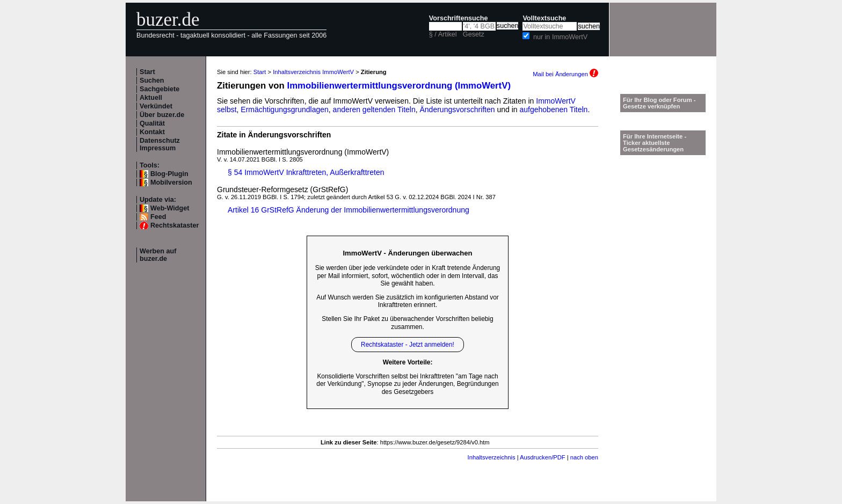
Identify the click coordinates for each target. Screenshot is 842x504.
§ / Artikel (443, 34)
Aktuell (151, 98)
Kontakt (152, 132)
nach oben (584, 457)
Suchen (152, 81)
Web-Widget (170, 208)
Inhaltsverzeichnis (492, 457)
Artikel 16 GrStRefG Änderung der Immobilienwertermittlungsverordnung (349, 210)
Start (147, 72)
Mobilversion (171, 182)
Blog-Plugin (169, 174)
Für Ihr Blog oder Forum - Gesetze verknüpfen (659, 103)
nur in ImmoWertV (560, 37)
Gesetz (474, 34)
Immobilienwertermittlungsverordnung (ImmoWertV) (399, 86)
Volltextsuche (544, 18)
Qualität (152, 123)
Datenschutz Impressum (160, 144)
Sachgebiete (159, 89)
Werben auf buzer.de (158, 255)
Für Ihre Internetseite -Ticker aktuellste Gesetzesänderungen (655, 143)
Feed (158, 217)
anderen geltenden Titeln (374, 109)
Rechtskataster (175, 225)
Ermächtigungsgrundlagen (284, 109)
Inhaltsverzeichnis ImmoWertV (313, 72)
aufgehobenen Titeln (554, 109)
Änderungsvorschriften (458, 109)
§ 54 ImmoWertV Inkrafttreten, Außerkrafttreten (306, 172)
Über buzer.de (162, 115)
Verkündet (156, 106)
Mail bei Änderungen (565, 74)
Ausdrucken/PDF (543, 457)
